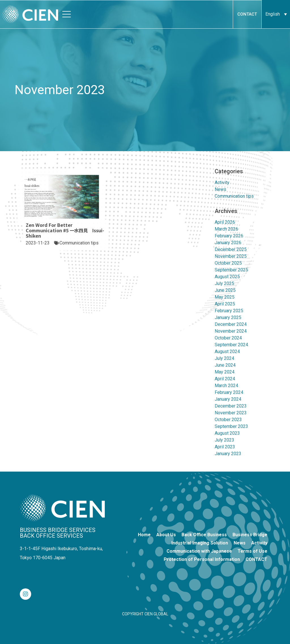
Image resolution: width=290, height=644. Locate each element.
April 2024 (225, 379)
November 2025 (231, 256)
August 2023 (227, 433)
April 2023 (225, 447)
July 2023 (224, 440)
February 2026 (229, 236)
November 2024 (231, 331)
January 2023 (228, 454)
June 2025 (225, 290)
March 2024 (226, 386)
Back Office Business (204, 535)
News (220, 189)
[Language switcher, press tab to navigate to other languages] (276, 14)
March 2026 (226, 229)
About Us (166, 535)
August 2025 (227, 277)
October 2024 (228, 338)
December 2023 (231, 406)
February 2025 (229, 311)
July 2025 (224, 283)
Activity (222, 182)
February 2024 (229, 392)
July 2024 (224, 358)
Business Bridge (250, 535)
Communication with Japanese (199, 551)
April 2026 (225, 222)
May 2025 (225, 297)
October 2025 (228, 263)
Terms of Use (252, 551)
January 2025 (228, 317)
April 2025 (225, 304)
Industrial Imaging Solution (200, 543)
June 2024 (225, 365)
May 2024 (225, 372)
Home (144, 535)
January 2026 (228, 243)
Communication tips (234, 196)
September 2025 (231, 270)
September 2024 (231, 345)
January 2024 (228, 399)
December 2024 (231, 324)
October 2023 (228, 420)
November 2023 (231, 413)
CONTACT (256, 559)
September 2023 (231, 426)
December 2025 (231, 249)
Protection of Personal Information (202, 559)
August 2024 (227, 351)
